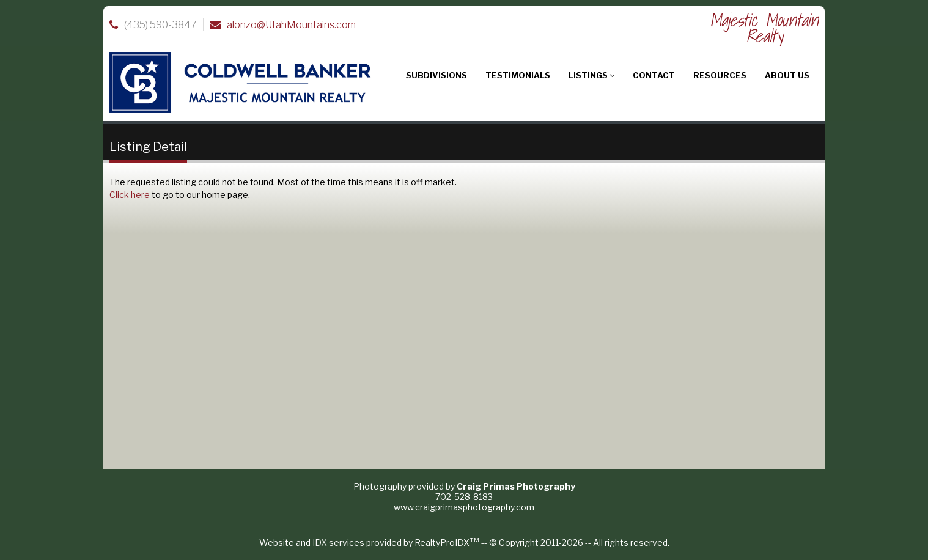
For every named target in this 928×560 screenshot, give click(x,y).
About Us (787, 75)
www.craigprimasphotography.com (464, 507)
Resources (720, 75)
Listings (591, 75)
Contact (654, 75)
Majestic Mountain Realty (764, 28)
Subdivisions (436, 75)
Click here (130, 195)
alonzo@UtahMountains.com (291, 25)
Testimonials (518, 75)
